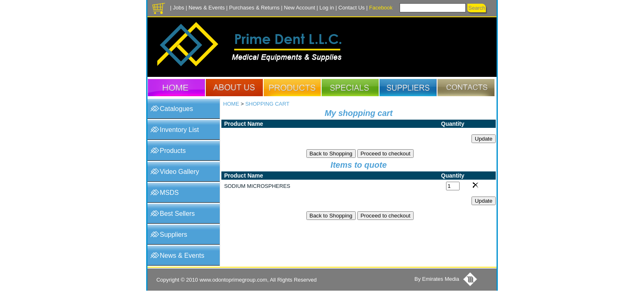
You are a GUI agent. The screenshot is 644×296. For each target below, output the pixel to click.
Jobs (178, 8)
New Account (299, 8)
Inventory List (179, 130)
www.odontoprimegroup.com (233, 280)
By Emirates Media (437, 279)
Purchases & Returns (254, 8)
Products (173, 151)
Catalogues (176, 109)
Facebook (381, 8)
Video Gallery (179, 172)
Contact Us (352, 8)
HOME (231, 104)
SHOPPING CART (267, 104)
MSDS (169, 193)
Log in (327, 8)
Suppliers (174, 235)
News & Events (207, 8)
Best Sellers (177, 214)
